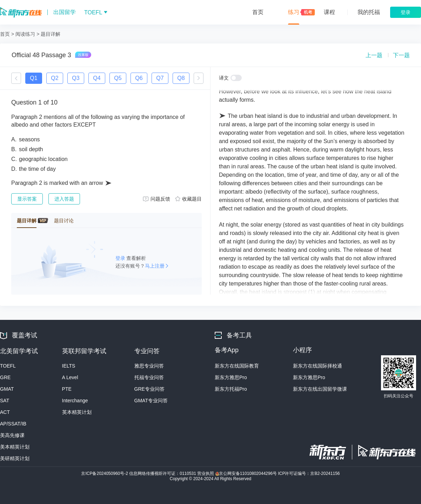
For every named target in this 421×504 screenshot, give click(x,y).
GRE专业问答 (149, 389)
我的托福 (369, 12)
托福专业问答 (149, 377)
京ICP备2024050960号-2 (105, 473)
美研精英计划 (15, 458)
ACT (5, 412)
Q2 (55, 78)
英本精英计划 (77, 412)
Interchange (75, 401)
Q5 (118, 78)
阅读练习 (25, 34)
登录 (121, 258)
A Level (70, 377)
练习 (294, 12)
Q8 (181, 78)
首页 (258, 12)
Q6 (139, 78)
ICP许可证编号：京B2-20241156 (309, 473)
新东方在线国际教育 (237, 366)
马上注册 (155, 266)
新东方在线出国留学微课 (320, 389)
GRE (5, 377)
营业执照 (206, 473)
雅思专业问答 (149, 366)
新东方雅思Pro (231, 377)
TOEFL (8, 366)
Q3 (76, 78)
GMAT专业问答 (151, 401)
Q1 (34, 78)
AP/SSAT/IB (13, 424)
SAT (5, 401)
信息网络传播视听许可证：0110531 (163, 473)
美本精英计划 (15, 447)
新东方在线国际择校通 (318, 366)
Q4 (97, 78)
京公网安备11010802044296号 (247, 473)
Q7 (160, 78)
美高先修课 (12, 435)
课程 (329, 12)
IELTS (69, 366)
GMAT (7, 389)
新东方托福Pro (231, 389)
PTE (67, 389)
